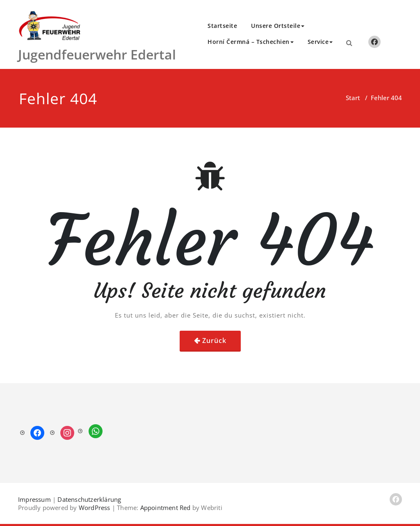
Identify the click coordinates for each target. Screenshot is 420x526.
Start (353, 98)
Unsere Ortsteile (278, 26)
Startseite (222, 26)
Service (320, 42)
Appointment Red (164, 508)
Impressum (34, 499)
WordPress (95, 508)
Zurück (214, 341)
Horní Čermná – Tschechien (251, 42)
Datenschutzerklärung (89, 499)
